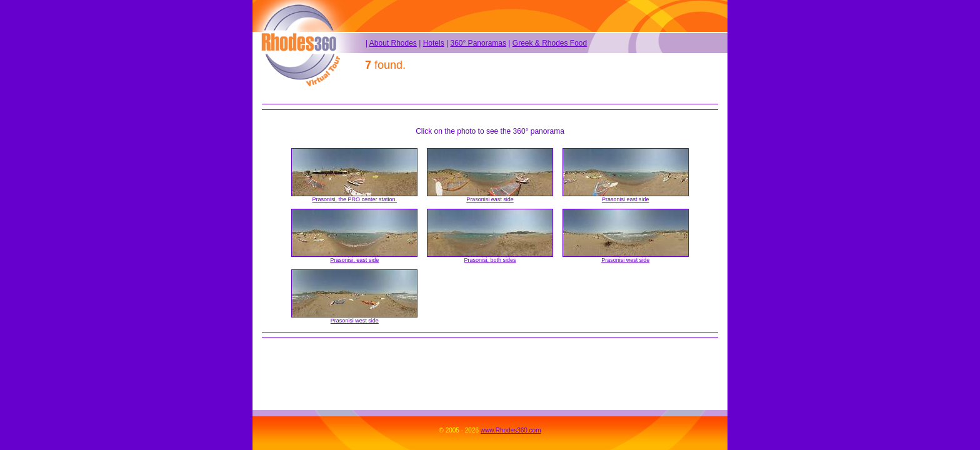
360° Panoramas (478, 43)
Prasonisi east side (490, 199)
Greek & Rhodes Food (550, 43)
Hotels (434, 43)
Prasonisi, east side (354, 260)
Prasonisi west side (625, 260)
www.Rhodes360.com (511, 430)
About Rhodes (393, 43)
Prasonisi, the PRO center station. (355, 199)
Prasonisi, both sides (490, 260)
